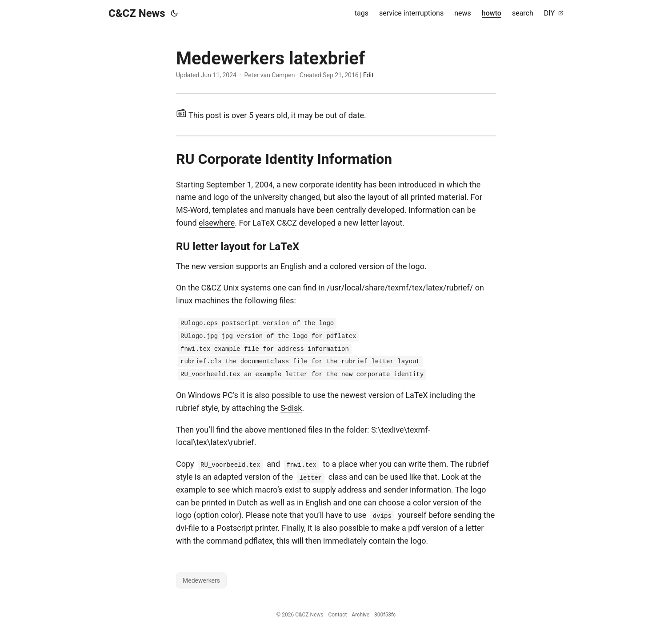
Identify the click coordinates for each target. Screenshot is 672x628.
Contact (337, 615)
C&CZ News (137, 13)
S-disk (291, 408)
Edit (368, 75)
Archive (360, 615)
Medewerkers (201, 580)
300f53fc (385, 615)
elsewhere (217, 223)
